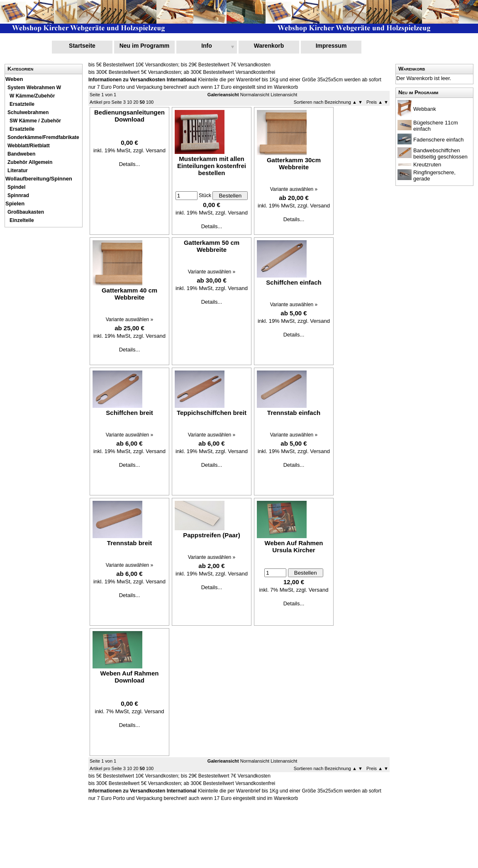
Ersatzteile (22, 104)
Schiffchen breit (129, 413)
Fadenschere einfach (438, 140)
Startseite (82, 46)
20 (136, 102)
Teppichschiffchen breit (212, 413)
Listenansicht (284, 95)
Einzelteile (22, 220)
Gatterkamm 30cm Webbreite (294, 163)
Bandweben (21, 154)
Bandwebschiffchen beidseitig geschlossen (440, 154)
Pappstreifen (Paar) (212, 535)
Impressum (331, 46)
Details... (130, 164)
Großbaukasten (26, 212)
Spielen (15, 204)
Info (207, 46)
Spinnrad (18, 195)
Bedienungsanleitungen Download (129, 116)
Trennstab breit (129, 543)
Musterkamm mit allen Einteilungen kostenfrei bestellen (212, 166)
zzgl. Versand (149, 150)
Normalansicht (255, 95)
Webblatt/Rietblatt (29, 146)
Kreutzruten (427, 165)
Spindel (16, 187)
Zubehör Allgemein (30, 162)
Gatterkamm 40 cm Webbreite (129, 294)
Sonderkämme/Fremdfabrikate (43, 137)
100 (150, 102)
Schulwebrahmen (28, 112)
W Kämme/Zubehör (32, 96)
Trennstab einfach (294, 413)
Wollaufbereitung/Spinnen (39, 179)
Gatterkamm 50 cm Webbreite (212, 246)
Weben (14, 79)
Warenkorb (269, 46)
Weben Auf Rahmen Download (130, 677)
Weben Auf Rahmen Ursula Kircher (294, 546)
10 (129, 102)
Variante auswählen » (294, 189)
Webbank (425, 109)
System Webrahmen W (34, 88)
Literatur (18, 171)
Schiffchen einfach (294, 282)
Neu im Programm (145, 46)
